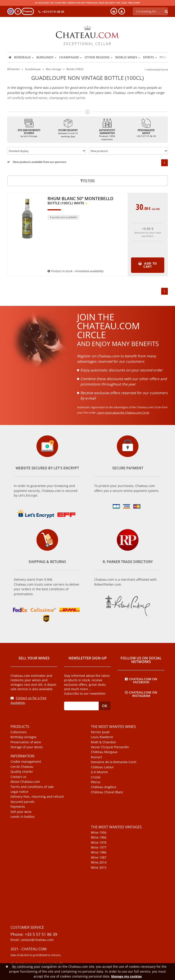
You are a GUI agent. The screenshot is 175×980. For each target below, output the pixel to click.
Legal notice (19, 792)
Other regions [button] (99, 57)
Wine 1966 (99, 837)
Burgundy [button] (46, 57)
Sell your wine (21, 812)
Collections (19, 732)
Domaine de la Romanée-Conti (114, 762)
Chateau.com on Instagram (141, 694)
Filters (87, 181)
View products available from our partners (37, 162)
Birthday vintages (24, 737)
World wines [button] (128, 57)
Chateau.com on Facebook (141, 680)
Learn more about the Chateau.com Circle (123, 413)
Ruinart (96, 757)
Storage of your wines (27, 747)
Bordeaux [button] (24, 57)
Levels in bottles (23, 817)
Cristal (96, 777)
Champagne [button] (71, 57)
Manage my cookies (126, 976)
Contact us (18, 777)
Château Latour (102, 767)
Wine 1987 (99, 858)
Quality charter (22, 772)
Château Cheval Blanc (107, 792)
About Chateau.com (25, 782)
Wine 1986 (99, 852)
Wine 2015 (99, 868)
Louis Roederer (102, 737)
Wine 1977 (99, 847)
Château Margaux (104, 752)
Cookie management (26, 762)
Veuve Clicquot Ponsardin (110, 747)
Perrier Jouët (100, 732)
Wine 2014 (99, 862)
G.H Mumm (99, 772)
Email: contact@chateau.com (32, 940)
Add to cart (148, 265)
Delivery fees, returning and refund (37, 797)
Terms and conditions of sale (32, 787)
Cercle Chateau (22, 767)
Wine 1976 (99, 843)
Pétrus (96, 782)
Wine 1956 (99, 833)
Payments (18, 807)
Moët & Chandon (103, 742)
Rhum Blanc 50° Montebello (80, 201)
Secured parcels (23, 802)
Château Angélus (104, 787)
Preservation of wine (26, 742)
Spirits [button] (150, 57)
